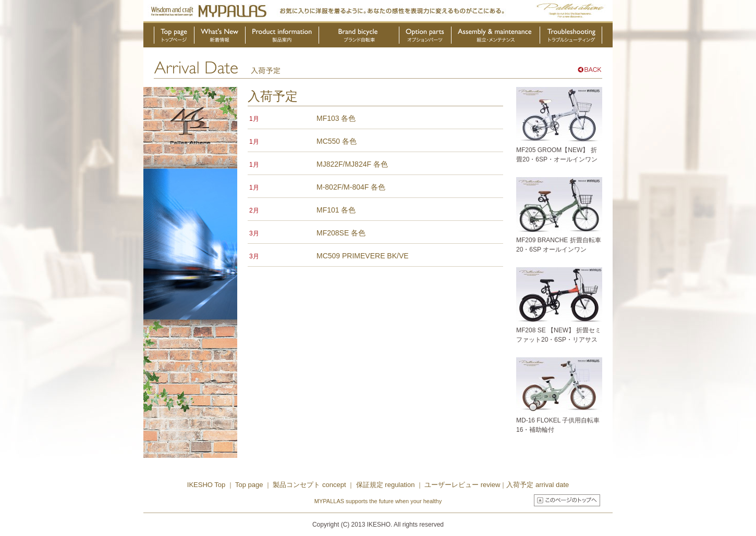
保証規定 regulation (384, 485)
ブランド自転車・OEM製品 (359, 37)
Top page (250, 485)
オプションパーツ (425, 37)
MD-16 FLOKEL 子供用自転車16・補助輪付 (559, 420)
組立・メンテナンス (496, 37)
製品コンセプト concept (310, 485)
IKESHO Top (206, 485)
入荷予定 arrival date (538, 485)
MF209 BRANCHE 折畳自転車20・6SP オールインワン (559, 240)
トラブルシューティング (571, 37)
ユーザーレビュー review (462, 485)
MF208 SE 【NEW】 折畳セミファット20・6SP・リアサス (559, 330)
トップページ (174, 37)
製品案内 (282, 37)
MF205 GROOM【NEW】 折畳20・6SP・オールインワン (559, 150)
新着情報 (220, 37)
